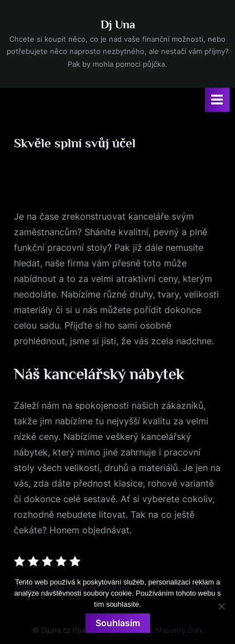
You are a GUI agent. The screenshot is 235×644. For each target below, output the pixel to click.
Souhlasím (118, 623)
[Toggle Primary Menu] (217, 100)
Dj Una (118, 24)
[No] (221, 606)
